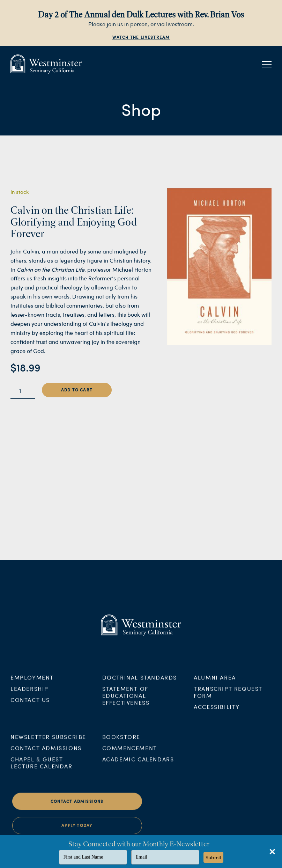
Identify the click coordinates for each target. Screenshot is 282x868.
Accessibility (217, 711)
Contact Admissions (46, 752)
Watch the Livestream (141, 37)
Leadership (29, 693)
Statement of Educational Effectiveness (126, 700)
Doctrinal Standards (140, 682)
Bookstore (121, 741)
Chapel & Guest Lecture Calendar (42, 767)
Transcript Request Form (228, 696)
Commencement (130, 752)
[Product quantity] (23, 391)
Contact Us (30, 704)
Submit (213, 857)
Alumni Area (215, 682)
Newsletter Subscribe (48, 741)
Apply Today (77, 830)
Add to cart (77, 390)
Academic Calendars (138, 763)
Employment (32, 682)
